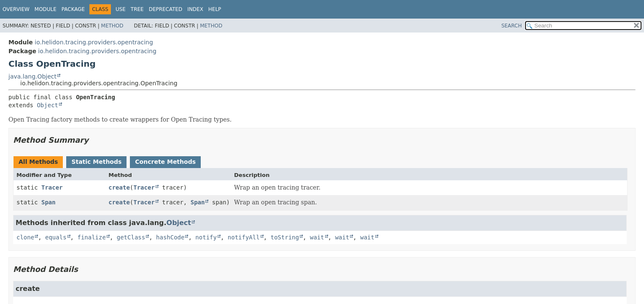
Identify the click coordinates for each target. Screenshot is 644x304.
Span (49, 202)
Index (195, 9)
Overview (16, 9)
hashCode (170, 237)
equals (56, 237)
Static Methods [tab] (96, 162)
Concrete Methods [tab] (165, 162)
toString (285, 237)
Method (112, 26)
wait (317, 237)
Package (73, 9)
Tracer (52, 187)
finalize (91, 237)
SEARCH (512, 26)
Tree (137, 9)
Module (46, 9)
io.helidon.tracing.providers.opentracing (94, 42)
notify (206, 237)
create (119, 187)
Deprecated (166, 9)
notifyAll (244, 237)
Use (121, 9)
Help (215, 9)
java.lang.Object (32, 76)
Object (47, 105)
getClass (131, 237)
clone (25, 237)
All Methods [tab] (38, 162)
